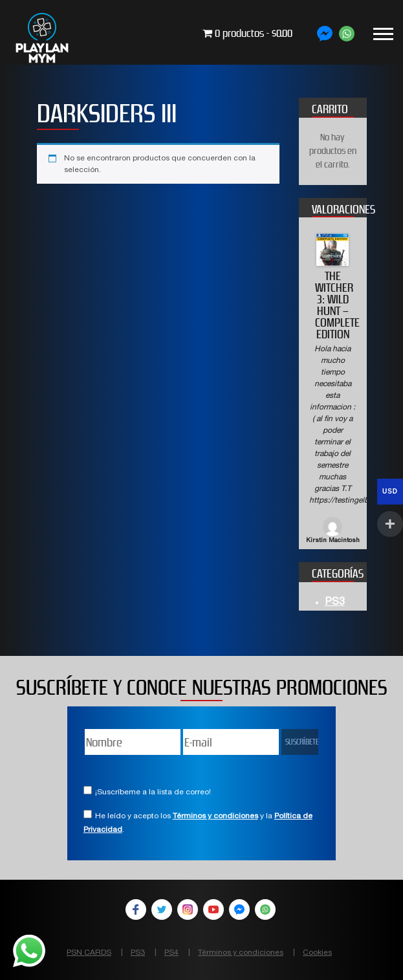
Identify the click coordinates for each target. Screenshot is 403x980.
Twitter (162, 909)
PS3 (335, 603)
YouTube (213, 909)
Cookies (317, 953)
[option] (333, 390)
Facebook (136, 909)
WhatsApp (265, 909)
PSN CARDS (89, 953)
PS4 (171, 953)
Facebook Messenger (239, 909)
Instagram (188, 909)
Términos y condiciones (215, 816)
